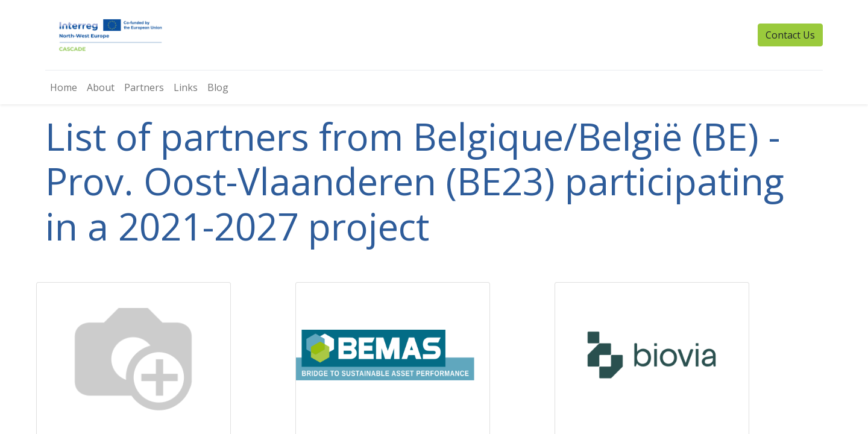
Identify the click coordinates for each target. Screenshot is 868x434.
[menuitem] (64, 87)
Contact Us (790, 35)
